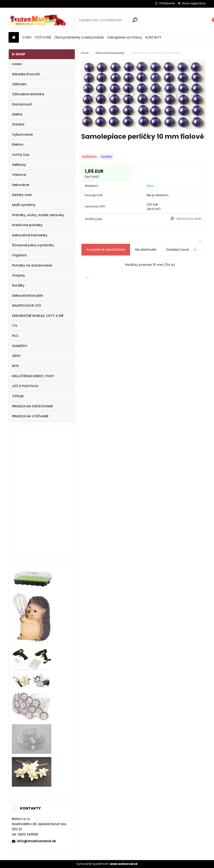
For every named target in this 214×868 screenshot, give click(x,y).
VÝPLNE (18, 396)
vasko (17, 64)
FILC (15, 336)
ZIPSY (16, 356)
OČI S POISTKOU (25, 386)
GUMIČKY (20, 346)
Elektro (18, 144)
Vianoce (19, 175)
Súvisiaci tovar (182, 250)
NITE (15, 366)
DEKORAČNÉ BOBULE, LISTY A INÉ (38, 316)
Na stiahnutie (146, 250)
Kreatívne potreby (27, 225)
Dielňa (17, 114)
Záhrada (19, 84)
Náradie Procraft (26, 74)
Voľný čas (21, 155)
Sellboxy (19, 165)
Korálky (18, 285)
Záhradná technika (28, 94)
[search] (135, 20)
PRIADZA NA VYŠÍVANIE (30, 416)
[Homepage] (14, 38)
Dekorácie (21, 185)
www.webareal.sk (124, 864)
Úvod (85, 53)
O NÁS (27, 37)
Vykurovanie (22, 135)
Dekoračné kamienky (30, 235)
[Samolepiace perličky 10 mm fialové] (143, 94)
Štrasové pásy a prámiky (33, 245)
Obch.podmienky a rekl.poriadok (79, 37)
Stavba (18, 124)
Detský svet (22, 195)
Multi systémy (24, 205)
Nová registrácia (194, 3)
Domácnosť (22, 104)
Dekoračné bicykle (28, 296)
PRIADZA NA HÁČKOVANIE (33, 406)
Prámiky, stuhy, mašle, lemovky (38, 215)
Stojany (18, 275)
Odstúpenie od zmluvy (125, 37)
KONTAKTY (153, 37)
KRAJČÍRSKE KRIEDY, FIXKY (33, 376)
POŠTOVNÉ (43, 37)
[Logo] (37, 20)
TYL (15, 326)
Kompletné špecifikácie (106, 250)
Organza (19, 255)
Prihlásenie (167, 3)
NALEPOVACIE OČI (26, 306)
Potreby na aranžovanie (32, 265)
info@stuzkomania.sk (36, 841)
